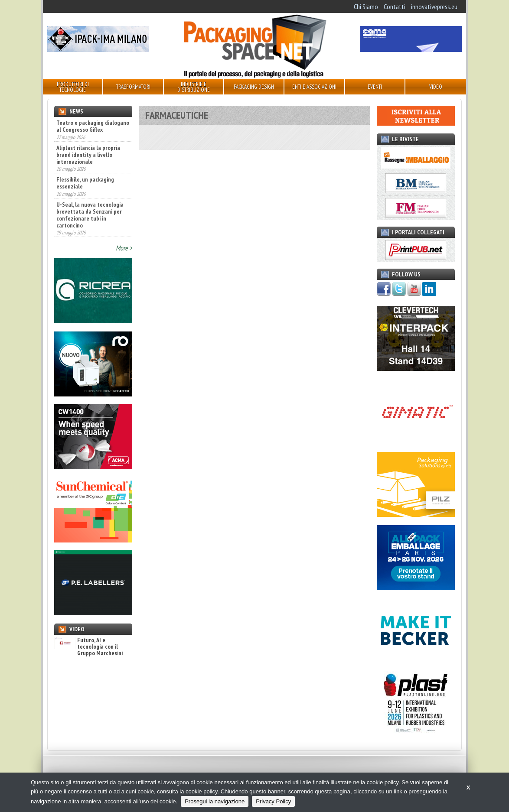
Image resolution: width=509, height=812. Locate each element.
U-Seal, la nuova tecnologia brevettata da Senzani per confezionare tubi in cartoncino (90, 215)
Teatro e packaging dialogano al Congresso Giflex (93, 126)
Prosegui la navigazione (215, 801)
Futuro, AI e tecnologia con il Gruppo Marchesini (88, 647)
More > (124, 248)
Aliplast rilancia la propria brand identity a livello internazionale (88, 155)
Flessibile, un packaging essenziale (85, 183)
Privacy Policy (273, 801)
